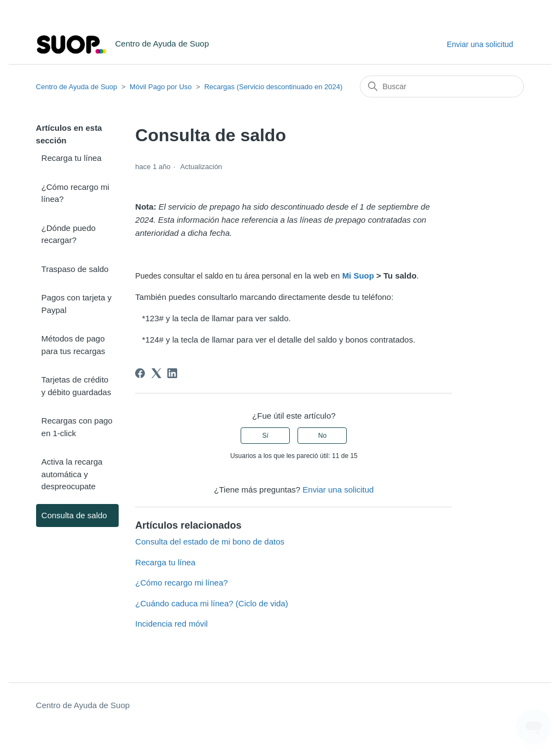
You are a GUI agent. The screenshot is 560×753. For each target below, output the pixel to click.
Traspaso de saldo (75, 269)
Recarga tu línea (72, 158)
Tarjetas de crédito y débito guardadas (77, 386)
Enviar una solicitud (480, 44)
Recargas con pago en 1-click (77, 427)
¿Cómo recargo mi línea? (75, 193)
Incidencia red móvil (171, 624)
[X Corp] (156, 373)
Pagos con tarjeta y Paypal (77, 304)
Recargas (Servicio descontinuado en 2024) (273, 87)
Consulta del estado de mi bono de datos (210, 541)
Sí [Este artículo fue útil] (266, 436)
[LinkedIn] (172, 373)
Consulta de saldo (74, 515)
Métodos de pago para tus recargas (74, 345)
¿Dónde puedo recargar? (69, 234)
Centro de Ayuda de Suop (77, 87)
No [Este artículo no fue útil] (322, 436)
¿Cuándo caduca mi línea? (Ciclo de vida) (211, 603)
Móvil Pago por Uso (161, 87)
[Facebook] (140, 373)
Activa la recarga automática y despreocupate (72, 474)
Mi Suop (358, 276)
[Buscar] (442, 86)
